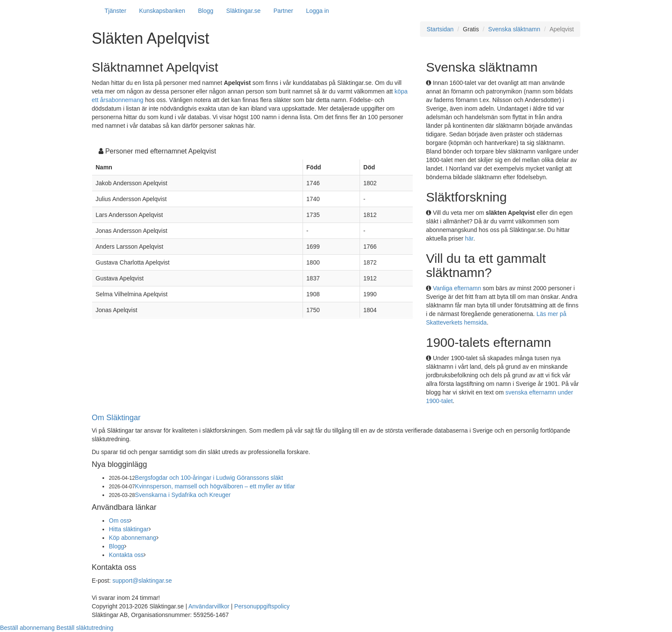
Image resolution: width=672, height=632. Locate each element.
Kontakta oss (126, 555)
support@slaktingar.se (142, 581)
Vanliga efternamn (457, 288)
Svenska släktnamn (514, 29)
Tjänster (115, 11)
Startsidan (440, 29)
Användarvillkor (209, 606)
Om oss (119, 521)
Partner (283, 11)
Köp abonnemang (133, 538)
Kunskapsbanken (162, 11)
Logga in (318, 11)
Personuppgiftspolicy (262, 606)
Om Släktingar (116, 418)
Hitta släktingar (129, 529)
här (469, 238)
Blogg (206, 11)
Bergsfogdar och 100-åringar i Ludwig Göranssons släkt (209, 478)
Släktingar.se (243, 11)
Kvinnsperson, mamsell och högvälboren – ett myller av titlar (215, 486)
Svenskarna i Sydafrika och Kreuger (183, 495)
